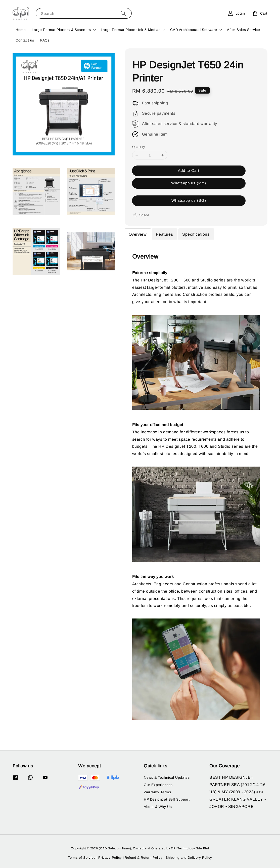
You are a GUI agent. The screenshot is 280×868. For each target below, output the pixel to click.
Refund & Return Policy (144, 858)
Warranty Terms (157, 792)
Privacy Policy (110, 858)
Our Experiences (158, 785)
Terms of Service (82, 858)
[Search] (123, 13)
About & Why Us (158, 807)
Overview (138, 234)
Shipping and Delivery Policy (189, 858)
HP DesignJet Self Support (167, 799)
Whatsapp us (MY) (189, 183)
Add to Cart (189, 170)
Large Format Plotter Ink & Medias (131, 30)
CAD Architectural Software (194, 30)
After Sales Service (243, 30)
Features (164, 234)
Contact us (25, 40)
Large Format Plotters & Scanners (61, 30)
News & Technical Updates (167, 777)
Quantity (139, 147)
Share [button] (141, 215)
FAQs (45, 40)
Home (21, 30)
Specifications (196, 234)
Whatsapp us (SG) (189, 200)
